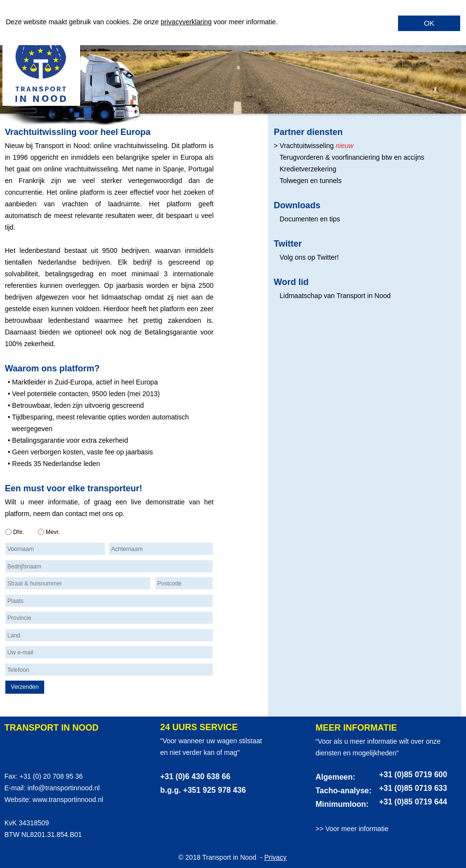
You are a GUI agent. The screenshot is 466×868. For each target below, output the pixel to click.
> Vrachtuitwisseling (304, 146)
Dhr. (18, 532)
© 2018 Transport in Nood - (222, 857)
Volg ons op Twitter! (309, 257)
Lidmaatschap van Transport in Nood (335, 296)
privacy (171, 22)
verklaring (197, 22)
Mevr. (53, 532)
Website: (18, 800)
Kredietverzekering (308, 169)
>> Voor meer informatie (352, 829)
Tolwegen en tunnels (311, 181)
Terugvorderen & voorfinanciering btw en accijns (352, 157)
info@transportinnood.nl (63, 788)
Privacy (275, 857)
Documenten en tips (310, 219)
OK (429, 23)
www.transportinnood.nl (68, 800)
